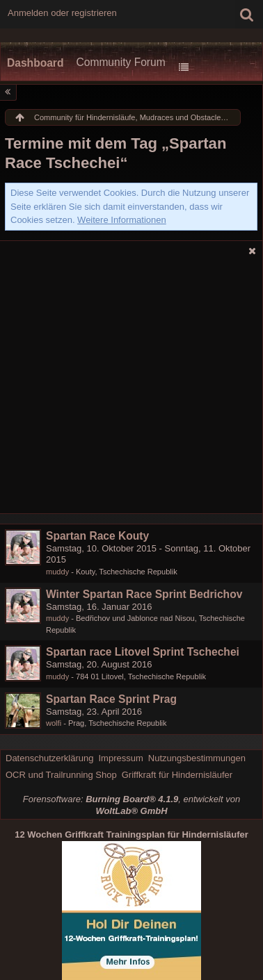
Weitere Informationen (122, 220)
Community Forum (120, 62)
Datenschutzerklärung (49, 758)
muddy (57, 572)
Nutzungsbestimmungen (197, 758)
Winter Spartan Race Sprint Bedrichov (144, 594)
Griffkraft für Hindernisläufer (177, 775)
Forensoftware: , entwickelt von (131, 805)
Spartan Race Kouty (97, 536)
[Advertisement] (131, 388)
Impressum (120, 758)
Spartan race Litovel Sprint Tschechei (143, 652)
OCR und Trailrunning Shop (61, 775)
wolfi (54, 723)
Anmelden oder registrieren (62, 13)
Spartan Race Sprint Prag (111, 699)
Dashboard (35, 63)
